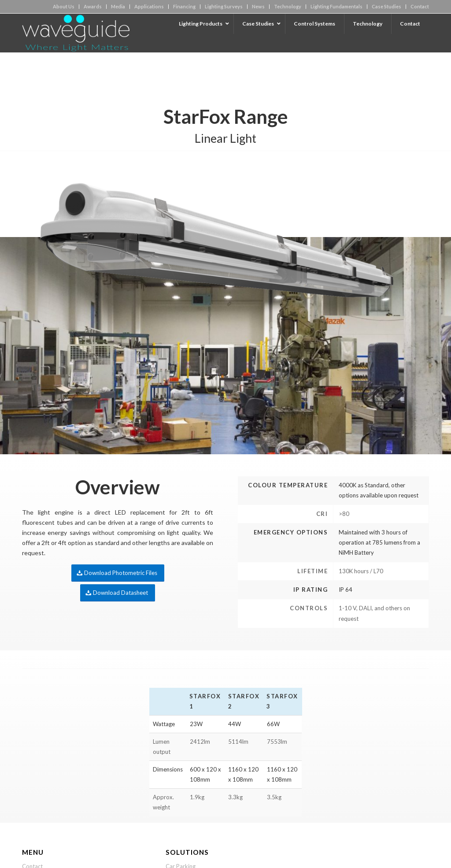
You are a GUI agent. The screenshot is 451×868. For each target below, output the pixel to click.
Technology (288, 6)
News (258, 6)
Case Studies (386, 6)
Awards (93, 6)
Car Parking (181, 835)
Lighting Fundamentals (336, 6)
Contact (420, 6)
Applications (149, 6)
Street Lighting (184, 849)
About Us (64, 6)
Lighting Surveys (224, 6)
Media (118, 6)
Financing (184, 6)
